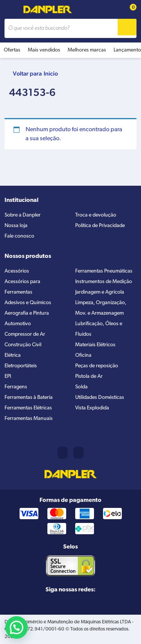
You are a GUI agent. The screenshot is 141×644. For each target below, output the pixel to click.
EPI (8, 377)
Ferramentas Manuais (29, 419)
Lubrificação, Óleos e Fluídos (99, 329)
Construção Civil (23, 345)
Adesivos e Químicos (28, 303)
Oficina (83, 355)
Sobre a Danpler (23, 215)
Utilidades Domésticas (100, 398)
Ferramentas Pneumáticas (104, 271)
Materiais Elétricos (95, 345)
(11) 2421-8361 (63, 453)
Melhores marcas (87, 50)
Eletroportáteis (21, 366)
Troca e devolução (96, 215)
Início (51, 73)
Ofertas (12, 50)
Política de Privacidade (100, 226)
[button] (17, 627)
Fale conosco (19, 236)
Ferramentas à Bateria (29, 398)
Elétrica (13, 355)
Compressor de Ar (25, 334)
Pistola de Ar (89, 377)
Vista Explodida (92, 408)
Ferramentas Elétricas (28, 408)
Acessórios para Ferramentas (22, 287)
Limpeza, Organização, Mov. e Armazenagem (101, 308)
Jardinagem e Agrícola (100, 292)
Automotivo (18, 324)
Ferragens (16, 387)
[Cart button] (129, 10)
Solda (81, 387)
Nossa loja (16, 226)
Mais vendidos (44, 50)
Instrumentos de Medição (104, 282)
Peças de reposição (97, 366)
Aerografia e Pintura (27, 313)
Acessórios (17, 271)
